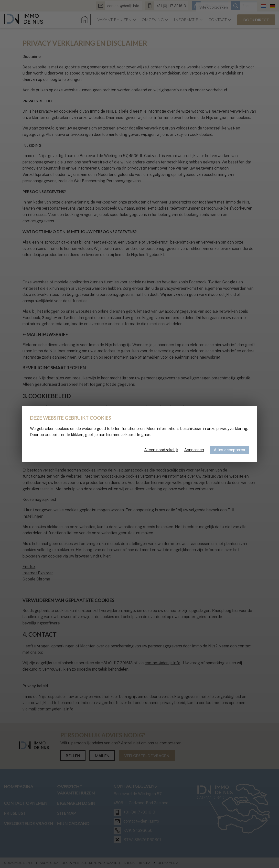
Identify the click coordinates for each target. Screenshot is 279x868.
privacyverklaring (232, 429)
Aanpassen (194, 450)
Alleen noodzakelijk (161, 450)
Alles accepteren (229, 450)
